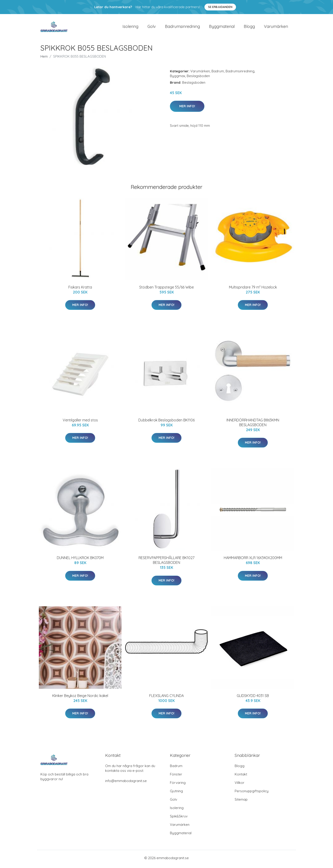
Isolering (130, 28)
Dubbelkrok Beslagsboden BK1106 (166, 422)
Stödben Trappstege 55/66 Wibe (166, 289)
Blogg (249, 28)
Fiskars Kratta (80, 289)
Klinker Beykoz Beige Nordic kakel (80, 698)
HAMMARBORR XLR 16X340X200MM (253, 560)
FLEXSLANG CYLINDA (166, 698)
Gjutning (176, 793)
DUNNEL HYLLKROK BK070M (80, 560)
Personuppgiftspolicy (252, 793)
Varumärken (276, 28)
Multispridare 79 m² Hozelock (253, 289)
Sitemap (241, 802)
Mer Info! (187, 108)
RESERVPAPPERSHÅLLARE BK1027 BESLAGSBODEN (166, 563)
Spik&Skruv (179, 818)
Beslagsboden (198, 78)
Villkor (240, 785)
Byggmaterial (222, 28)
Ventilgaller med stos (80, 422)
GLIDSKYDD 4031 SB (253, 698)
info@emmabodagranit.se (126, 783)
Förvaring (178, 785)
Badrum (218, 73)
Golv (152, 28)
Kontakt (241, 776)
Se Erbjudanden (220, 7)
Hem (44, 59)
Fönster (176, 776)
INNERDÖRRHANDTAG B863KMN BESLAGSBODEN (253, 425)
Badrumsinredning (182, 28)
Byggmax (178, 78)
